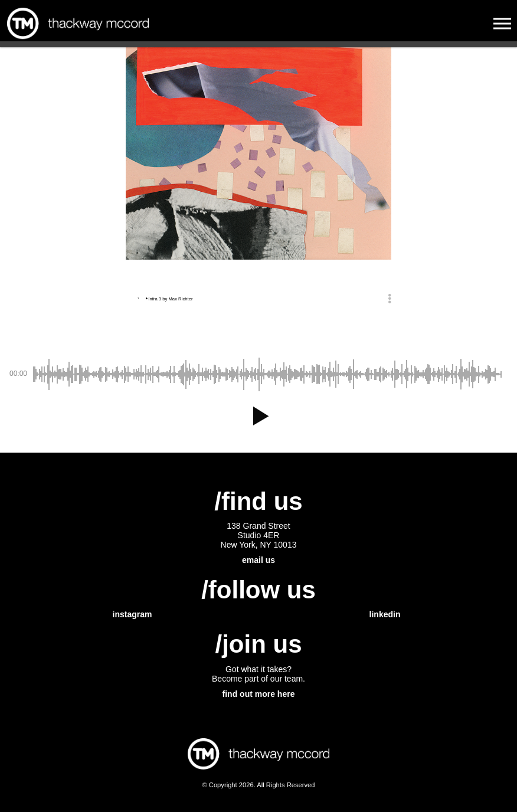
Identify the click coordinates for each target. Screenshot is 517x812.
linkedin (385, 614)
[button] (258, 416)
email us (258, 560)
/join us (259, 644)
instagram (132, 614)
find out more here (259, 694)
